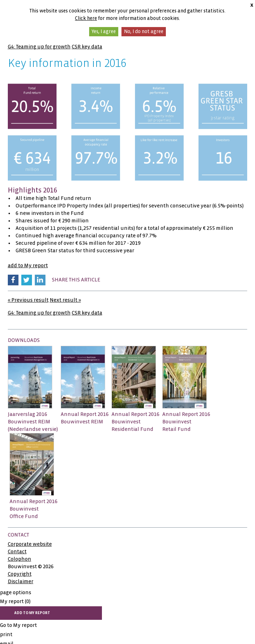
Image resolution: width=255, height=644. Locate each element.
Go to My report (18, 625)
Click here (86, 18)
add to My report (28, 265)
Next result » (65, 300)
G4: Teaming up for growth (39, 47)
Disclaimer (21, 581)
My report (15, 601)
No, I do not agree (144, 31)
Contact (17, 551)
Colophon (20, 559)
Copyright (20, 574)
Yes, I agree (104, 31)
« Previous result (28, 300)
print (6, 634)
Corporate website (30, 544)
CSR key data (87, 47)
